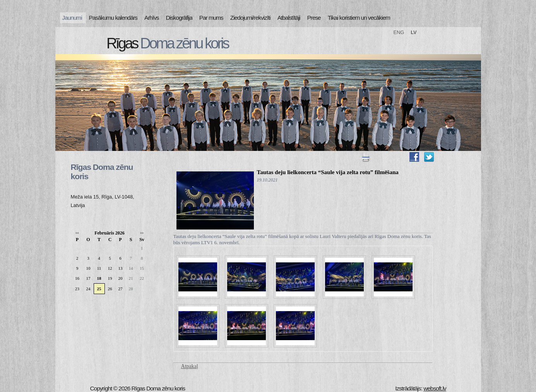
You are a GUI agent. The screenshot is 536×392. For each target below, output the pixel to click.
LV (414, 32)
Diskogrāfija (179, 18)
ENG (399, 32)
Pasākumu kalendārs (113, 18)
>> (142, 233)
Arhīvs (152, 18)
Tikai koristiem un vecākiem (359, 18)
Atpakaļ (190, 366)
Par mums (211, 18)
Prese (314, 18)
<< (77, 233)
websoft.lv (435, 388)
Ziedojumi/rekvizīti (250, 18)
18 (99, 278)
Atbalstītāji (289, 18)
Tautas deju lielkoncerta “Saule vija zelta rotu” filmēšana (328, 172)
